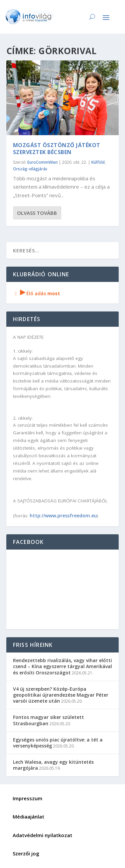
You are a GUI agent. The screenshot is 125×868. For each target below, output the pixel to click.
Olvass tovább (37, 213)
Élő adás (37, 293)
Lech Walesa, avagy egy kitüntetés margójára (53, 765)
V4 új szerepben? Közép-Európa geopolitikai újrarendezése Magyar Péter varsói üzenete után (61, 695)
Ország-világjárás (30, 169)
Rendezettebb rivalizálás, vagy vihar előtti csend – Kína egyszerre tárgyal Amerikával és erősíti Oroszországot (62, 666)
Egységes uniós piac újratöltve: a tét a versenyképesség (58, 743)
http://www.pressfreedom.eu (63, 516)
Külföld (98, 162)
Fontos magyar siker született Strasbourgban (48, 720)
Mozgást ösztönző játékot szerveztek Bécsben (57, 149)
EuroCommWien (42, 162)
